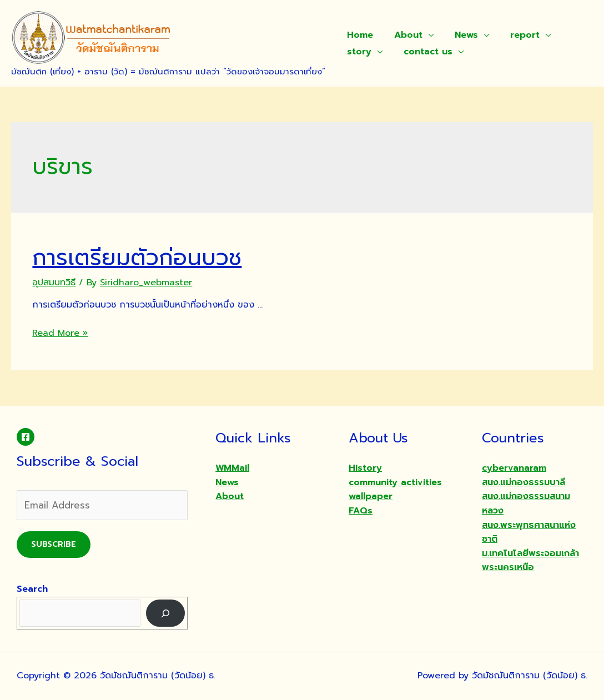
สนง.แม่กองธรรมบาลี (524, 482)
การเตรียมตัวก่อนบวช (137, 257)
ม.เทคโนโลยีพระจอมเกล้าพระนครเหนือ (530, 561)
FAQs (361, 511)
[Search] (166, 613)
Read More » (60, 333)
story (358, 52)
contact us (423, 52)
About (403, 35)
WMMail (232, 468)
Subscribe (54, 544)
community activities (395, 482)
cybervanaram (514, 468)
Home (358, 35)
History (365, 468)
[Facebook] (26, 437)
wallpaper (371, 496)
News (458, 35)
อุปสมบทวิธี (54, 283)
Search (32, 589)
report (513, 35)
